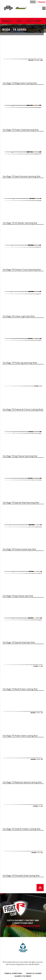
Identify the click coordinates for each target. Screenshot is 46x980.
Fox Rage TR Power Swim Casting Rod (20, 736)
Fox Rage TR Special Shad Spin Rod (19, 642)
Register (42, 2)
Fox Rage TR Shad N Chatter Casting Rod (22, 829)
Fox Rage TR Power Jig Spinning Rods (20, 363)
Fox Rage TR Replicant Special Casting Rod (22, 782)
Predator (18, 6)
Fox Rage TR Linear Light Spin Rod (19, 316)
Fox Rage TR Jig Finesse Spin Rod (18, 596)
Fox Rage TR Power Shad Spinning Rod (21, 130)
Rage (5, 6)
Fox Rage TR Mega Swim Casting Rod (20, 83)
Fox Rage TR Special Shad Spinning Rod (21, 503)
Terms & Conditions (13, 973)
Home (33, 2)
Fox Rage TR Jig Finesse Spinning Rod (20, 456)
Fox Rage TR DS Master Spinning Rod (20, 223)
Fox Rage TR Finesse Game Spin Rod (19, 549)
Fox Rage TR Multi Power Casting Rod (20, 689)
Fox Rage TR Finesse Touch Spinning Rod (22, 270)
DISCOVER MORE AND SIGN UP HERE (23, 926)
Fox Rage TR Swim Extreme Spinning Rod (22, 176)
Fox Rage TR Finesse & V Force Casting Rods (23, 409)
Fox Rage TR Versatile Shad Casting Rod (21, 876)
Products (7, 21)
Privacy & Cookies (34, 973)
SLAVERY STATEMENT (23, 976)
